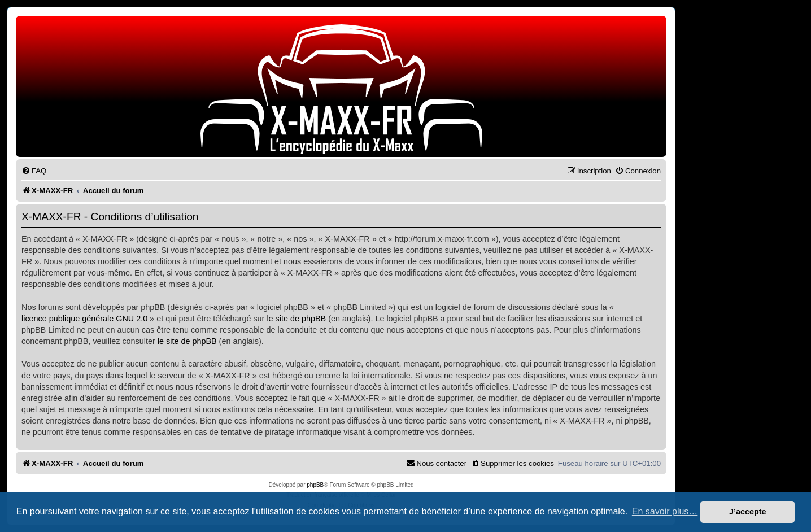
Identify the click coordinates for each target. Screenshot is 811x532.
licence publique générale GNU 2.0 (84, 319)
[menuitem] (34, 171)
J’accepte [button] (748, 512)
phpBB (315, 485)
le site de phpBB (296, 319)
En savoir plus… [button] (665, 511)
